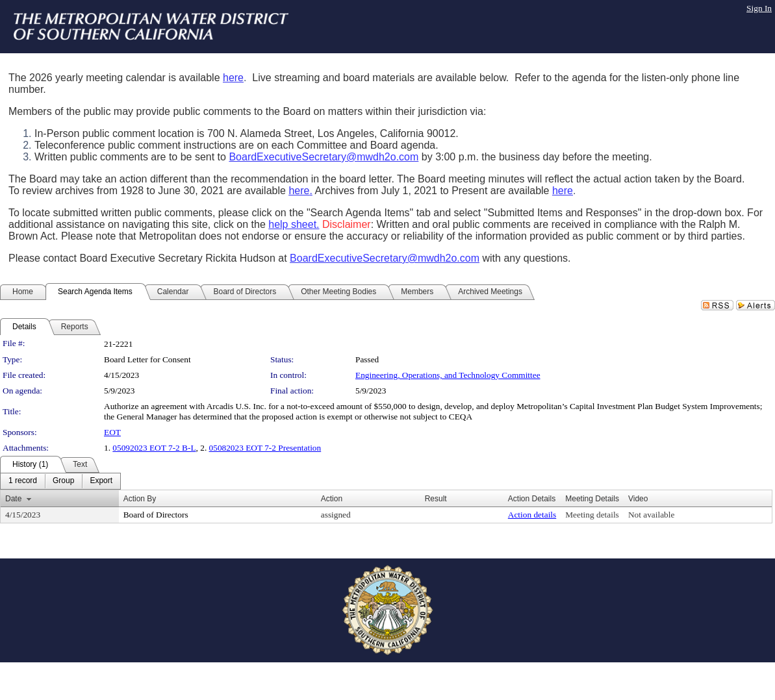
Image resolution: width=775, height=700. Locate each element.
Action (332, 499)
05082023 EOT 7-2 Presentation (265, 448)
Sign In (759, 8)
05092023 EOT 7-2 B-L (154, 448)
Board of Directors (156, 515)
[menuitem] (23, 481)
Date (13, 499)
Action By (140, 499)
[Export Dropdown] (101, 481)
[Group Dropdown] (63, 481)
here (233, 78)
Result (436, 499)
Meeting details (592, 515)
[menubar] (60, 481)
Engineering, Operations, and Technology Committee (448, 375)
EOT (112, 432)
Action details (532, 515)
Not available (651, 515)
